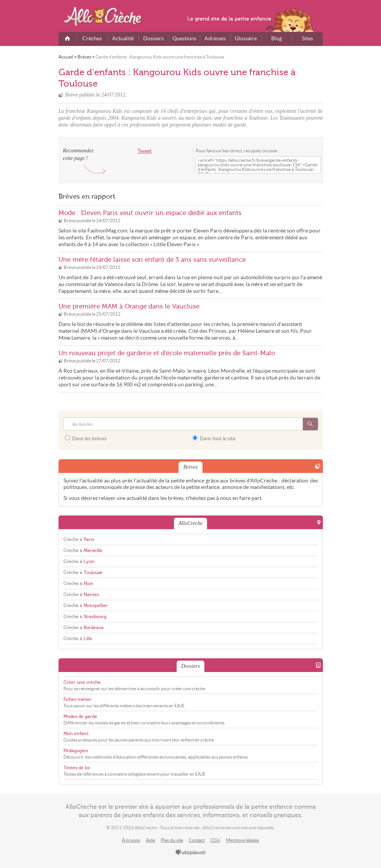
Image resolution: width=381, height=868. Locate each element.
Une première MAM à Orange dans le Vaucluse (129, 306)
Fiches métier (77, 699)
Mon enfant (76, 734)
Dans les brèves (86, 438)
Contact (197, 840)
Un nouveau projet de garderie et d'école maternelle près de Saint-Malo (167, 353)
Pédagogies (76, 751)
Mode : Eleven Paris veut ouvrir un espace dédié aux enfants (150, 213)
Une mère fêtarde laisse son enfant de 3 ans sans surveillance (152, 260)
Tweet (145, 151)
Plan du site (172, 840)
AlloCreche (108, 17)
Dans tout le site (214, 438)
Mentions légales (243, 840)
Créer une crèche (82, 682)
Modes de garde (80, 716)
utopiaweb (191, 853)
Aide (150, 840)
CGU (215, 840)
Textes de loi (77, 768)
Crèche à (79, 539)
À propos (131, 840)
